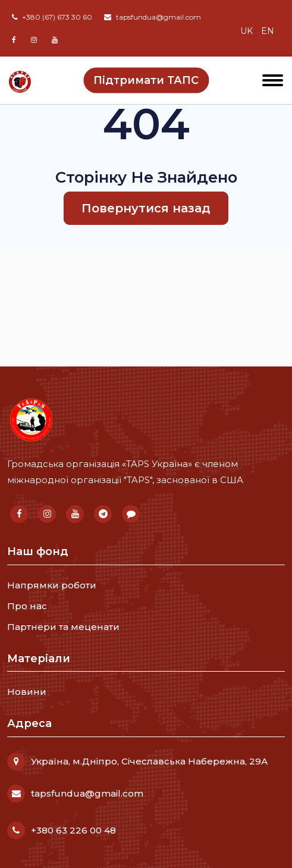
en (268, 31)
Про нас (27, 606)
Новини (27, 692)
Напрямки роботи (52, 585)
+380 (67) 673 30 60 (52, 17)
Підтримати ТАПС (146, 80)
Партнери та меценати (63, 627)
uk (247, 31)
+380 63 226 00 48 (73, 830)
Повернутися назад (146, 208)
